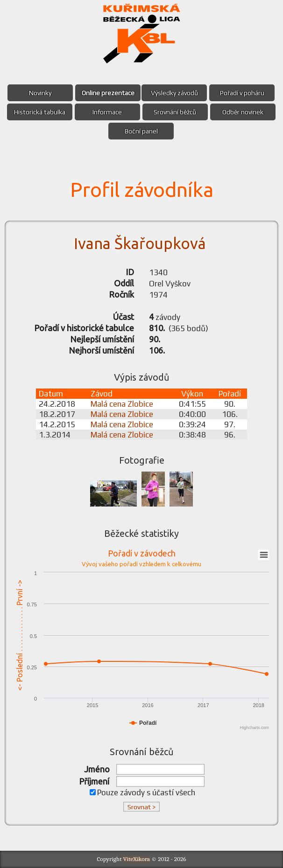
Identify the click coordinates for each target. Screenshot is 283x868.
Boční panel (141, 131)
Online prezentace (108, 93)
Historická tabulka (40, 112)
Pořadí (230, 394)
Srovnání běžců (175, 112)
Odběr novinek (243, 112)
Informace (107, 112)
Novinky (40, 93)
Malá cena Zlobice (122, 404)
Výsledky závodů (174, 93)
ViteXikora (137, 859)
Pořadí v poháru (242, 93)
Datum (51, 394)
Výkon (192, 394)
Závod (102, 394)
